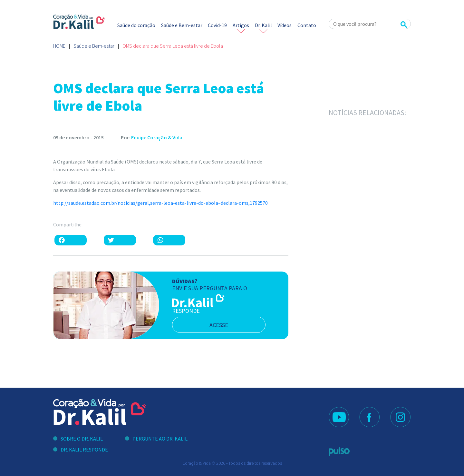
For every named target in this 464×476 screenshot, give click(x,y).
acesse (219, 325)
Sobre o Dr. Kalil (82, 439)
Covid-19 (217, 25)
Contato (307, 25)
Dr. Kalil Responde (84, 450)
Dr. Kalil (263, 25)
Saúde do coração (136, 25)
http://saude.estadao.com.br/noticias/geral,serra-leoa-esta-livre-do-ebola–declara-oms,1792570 (160, 203)
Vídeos (285, 25)
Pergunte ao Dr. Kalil (160, 439)
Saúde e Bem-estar (182, 25)
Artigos (241, 25)
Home (59, 46)
